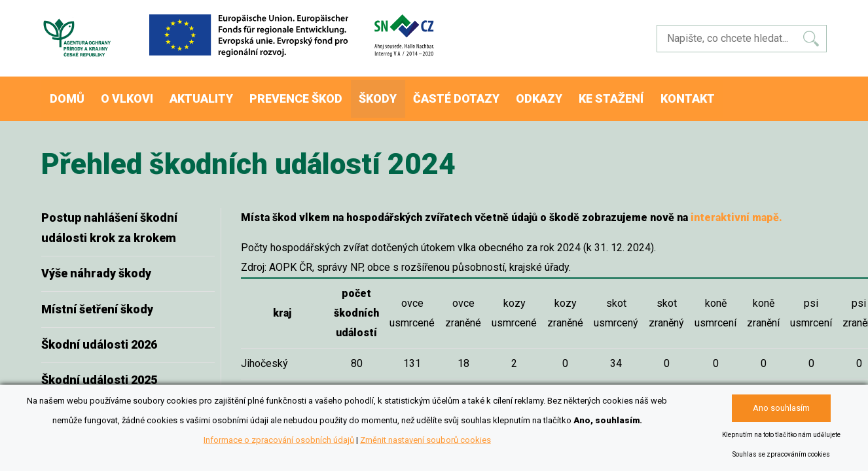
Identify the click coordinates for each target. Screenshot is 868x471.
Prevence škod (315, 95)
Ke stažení (649, 95)
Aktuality (216, 95)
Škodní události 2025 (99, 371)
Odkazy (572, 95)
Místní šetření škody (97, 301)
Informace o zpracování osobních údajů (279, 440)
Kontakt (731, 95)
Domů (70, 95)
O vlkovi (137, 95)
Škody (402, 95)
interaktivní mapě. (736, 209)
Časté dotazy (485, 95)
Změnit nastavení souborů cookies (425, 440)
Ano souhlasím (781, 408)
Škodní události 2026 (99, 336)
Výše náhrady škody (96, 265)
